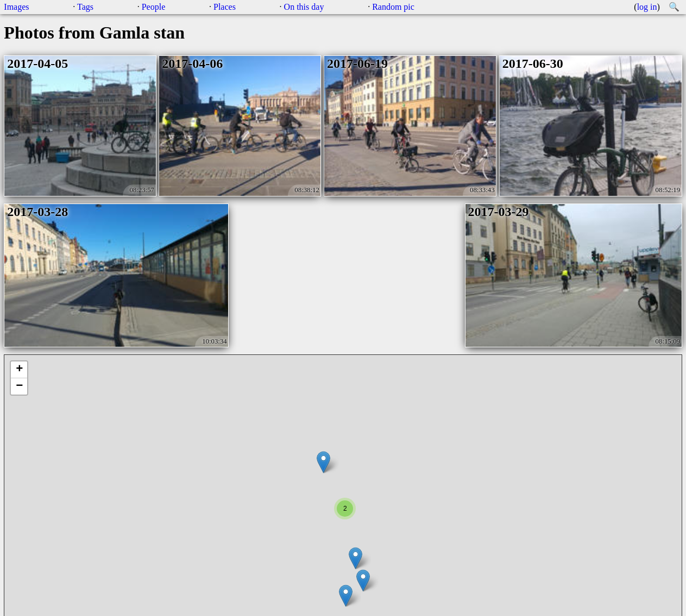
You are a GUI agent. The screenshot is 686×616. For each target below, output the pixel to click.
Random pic (393, 7)
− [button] (19, 386)
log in (647, 7)
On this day (304, 7)
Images (16, 7)
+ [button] (19, 370)
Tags (85, 7)
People (154, 7)
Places (225, 7)
